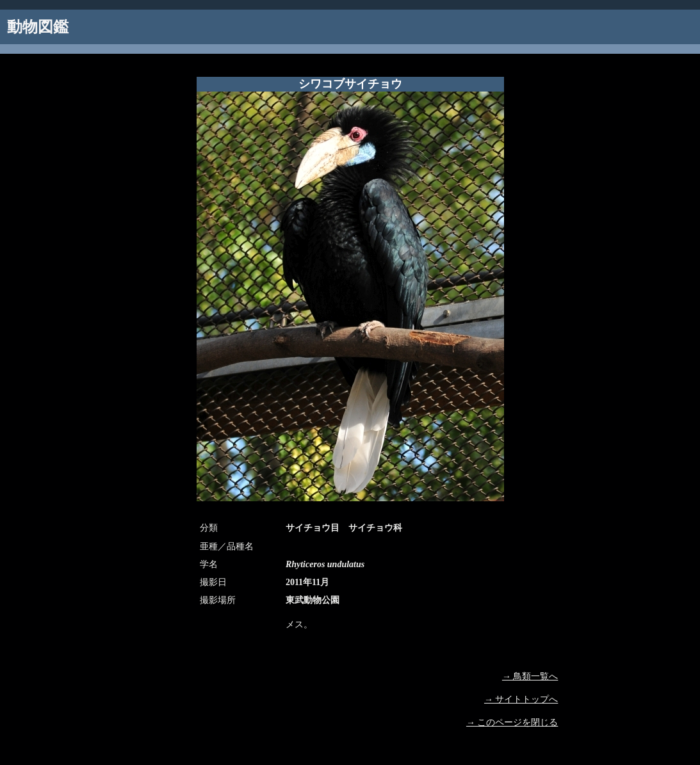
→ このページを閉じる (512, 722)
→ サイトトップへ (521, 699)
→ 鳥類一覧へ (530, 676)
